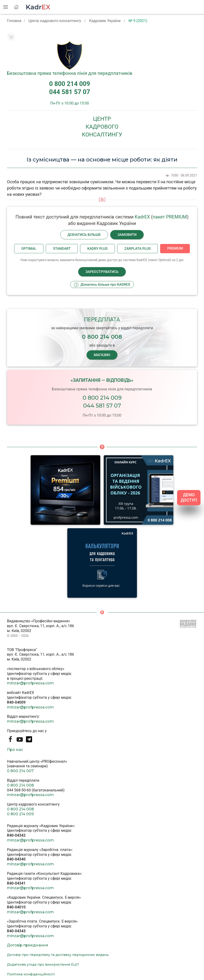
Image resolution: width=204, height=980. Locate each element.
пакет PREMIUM (170, 217)
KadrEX (142, 217)
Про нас (15, 750)
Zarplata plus (138, 249)
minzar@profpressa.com (30, 683)
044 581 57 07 (102, 406)
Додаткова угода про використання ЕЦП (43, 964)
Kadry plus (97, 249)
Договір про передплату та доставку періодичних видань (58, 955)
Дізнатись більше (84, 235)
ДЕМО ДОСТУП (189, 498)
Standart (62, 249)
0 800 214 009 (102, 398)
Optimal (29, 249)
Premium (175, 248)
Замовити (127, 235)
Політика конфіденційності (31, 974)
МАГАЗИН (102, 355)
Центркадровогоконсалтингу (102, 127)
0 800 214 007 (20, 771)
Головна (14, 21)
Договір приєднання (28, 945)
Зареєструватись (102, 272)
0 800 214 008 (20, 785)
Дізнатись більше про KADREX (102, 285)
